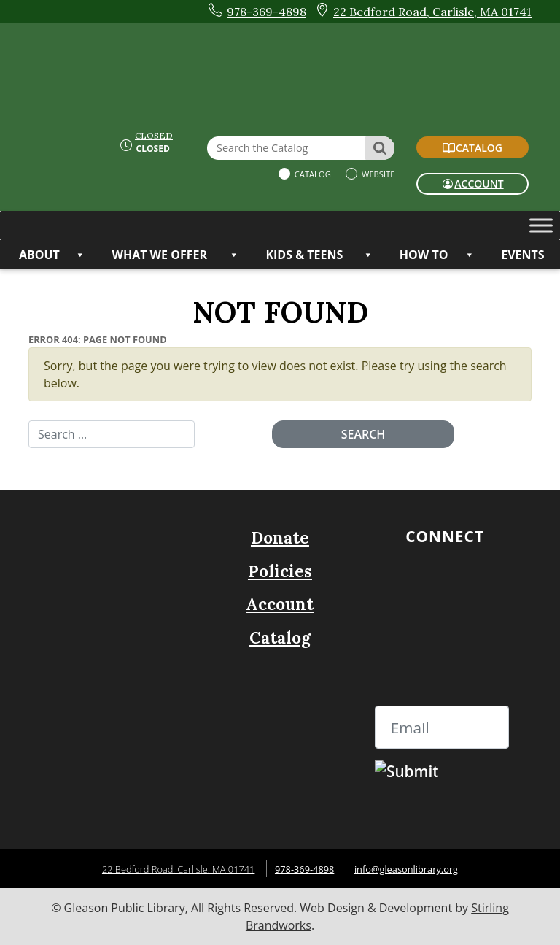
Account (280, 604)
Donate (280, 537)
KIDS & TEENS (319, 255)
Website (377, 174)
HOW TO (437, 255)
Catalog (312, 174)
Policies (280, 571)
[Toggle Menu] (541, 225)
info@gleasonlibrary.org (406, 869)
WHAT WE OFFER (175, 255)
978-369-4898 (304, 869)
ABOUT (52, 255)
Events (522, 255)
